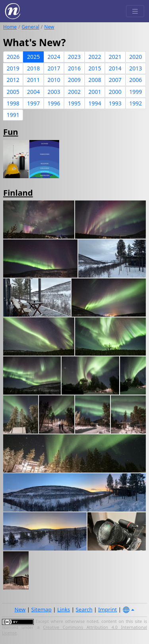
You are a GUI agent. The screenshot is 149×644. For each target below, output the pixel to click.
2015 (95, 68)
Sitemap (42, 609)
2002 (74, 92)
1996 (54, 103)
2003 (54, 92)
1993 (115, 103)
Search (84, 609)
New (49, 27)
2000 (115, 92)
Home (10, 27)
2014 (115, 68)
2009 (74, 80)
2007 (115, 80)
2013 (135, 68)
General (31, 27)
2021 (115, 57)
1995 (74, 103)
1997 (33, 103)
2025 (33, 57)
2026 (13, 57)
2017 (54, 68)
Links (64, 609)
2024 (54, 57)
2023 (74, 57)
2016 (74, 68)
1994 (95, 103)
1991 (13, 115)
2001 (95, 92)
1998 (13, 103)
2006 (135, 80)
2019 (13, 68)
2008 (95, 80)
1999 (135, 92)
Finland (18, 193)
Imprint (107, 609)
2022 (95, 57)
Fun (11, 132)
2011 (33, 80)
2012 (13, 80)
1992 (135, 103)
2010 (54, 80)
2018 (33, 68)
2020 (135, 57)
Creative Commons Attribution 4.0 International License (74, 630)
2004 (33, 92)
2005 (13, 92)
